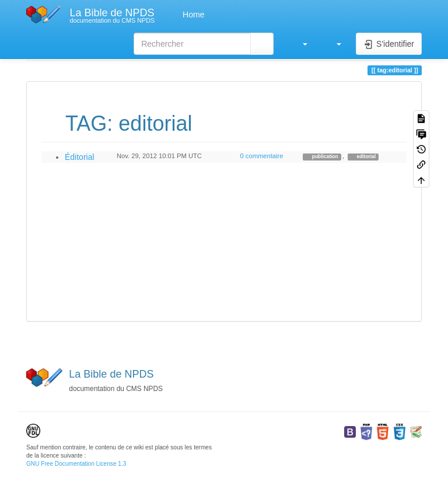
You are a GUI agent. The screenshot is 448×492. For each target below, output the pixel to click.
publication (325, 156)
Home (192, 15)
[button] (299, 44)
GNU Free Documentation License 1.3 (76, 464)
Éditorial (80, 157)
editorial (365, 156)
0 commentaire (261, 156)
